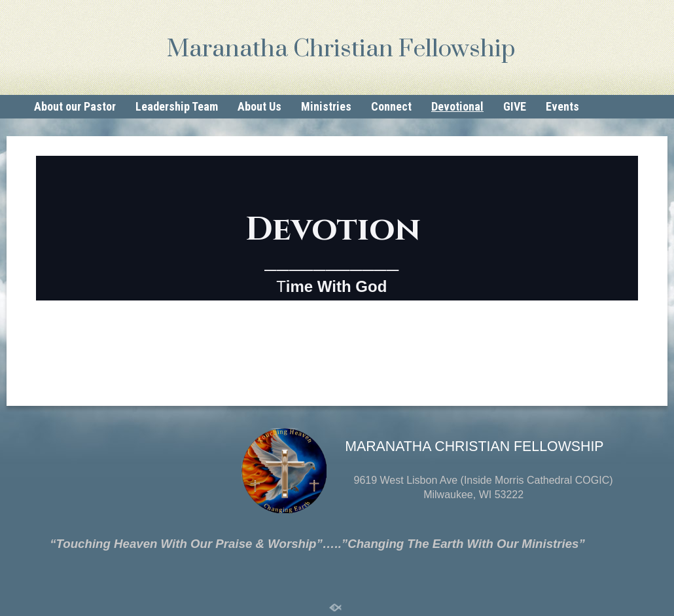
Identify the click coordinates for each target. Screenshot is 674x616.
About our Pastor (75, 106)
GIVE (515, 106)
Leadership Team (177, 106)
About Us (259, 106)
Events (562, 106)
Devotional (457, 106)
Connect (391, 106)
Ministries (326, 106)
